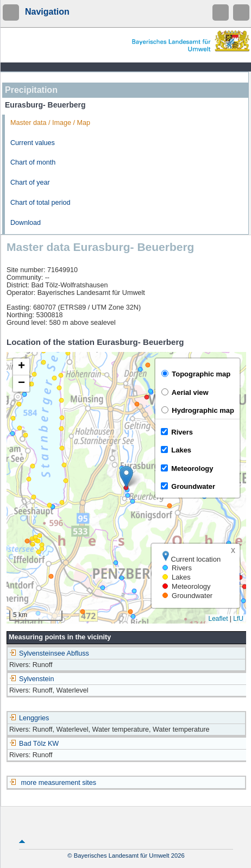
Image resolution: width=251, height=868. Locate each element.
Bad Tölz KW (34, 744)
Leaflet (218, 619)
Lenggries (29, 718)
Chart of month (33, 162)
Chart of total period (40, 203)
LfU (238, 619)
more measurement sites (59, 783)
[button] (126, 477)
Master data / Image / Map (50, 123)
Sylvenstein (32, 679)
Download (26, 223)
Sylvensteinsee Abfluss (49, 653)
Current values (33, 143)
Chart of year (30, 183)
